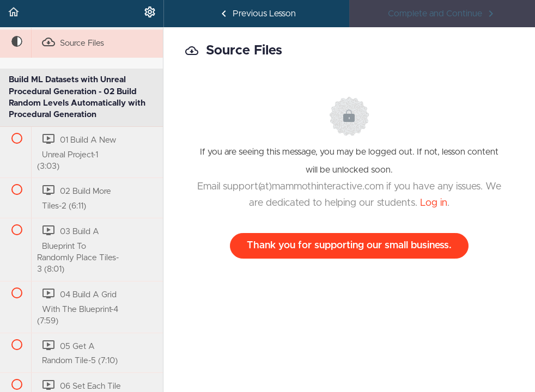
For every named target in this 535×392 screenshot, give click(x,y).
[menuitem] (150, 14)
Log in (434, 203)
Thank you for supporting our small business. (349, 246)
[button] (14, 14)
